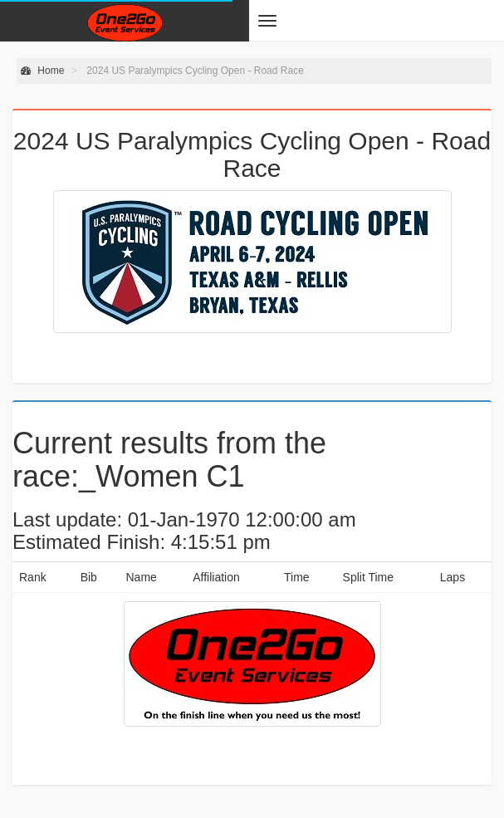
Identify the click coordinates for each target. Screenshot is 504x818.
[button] (267, 21)
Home (42, 71)
